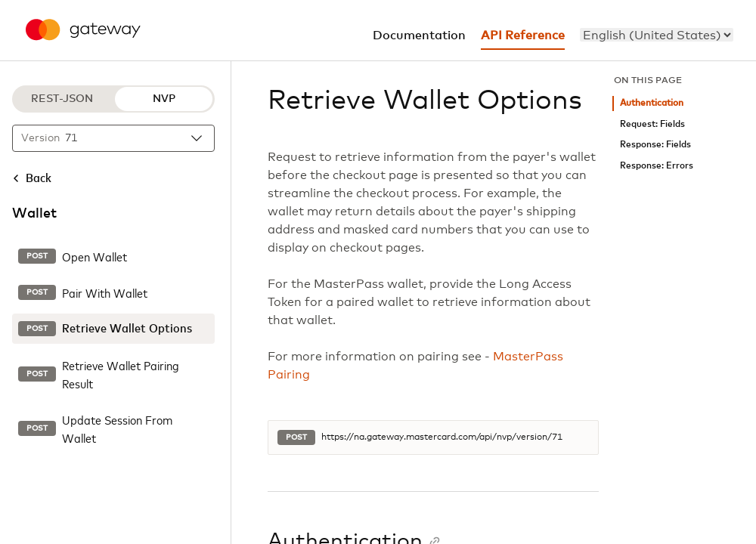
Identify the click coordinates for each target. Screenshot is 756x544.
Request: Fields (652, 124)
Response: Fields (655, 145)
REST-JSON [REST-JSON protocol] (62, 99)
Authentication (652, 103)
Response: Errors (657, 166)
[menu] (657, 35)
